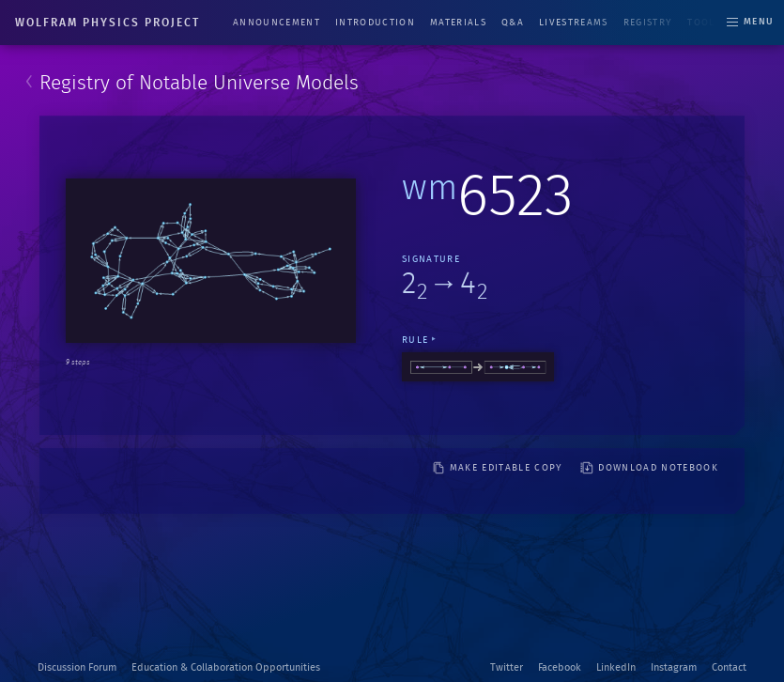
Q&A (513, 23)
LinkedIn (616, 667)
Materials (458, 23)
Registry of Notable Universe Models (199, 83)
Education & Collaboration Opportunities (226, 667)
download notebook (649, 468)
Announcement (277, 23)
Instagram (674, 667)
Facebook (560, 667)
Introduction (375, 23)
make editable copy (498, 468)
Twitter (507, 667)
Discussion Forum (77, 667)
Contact (729, 667)
